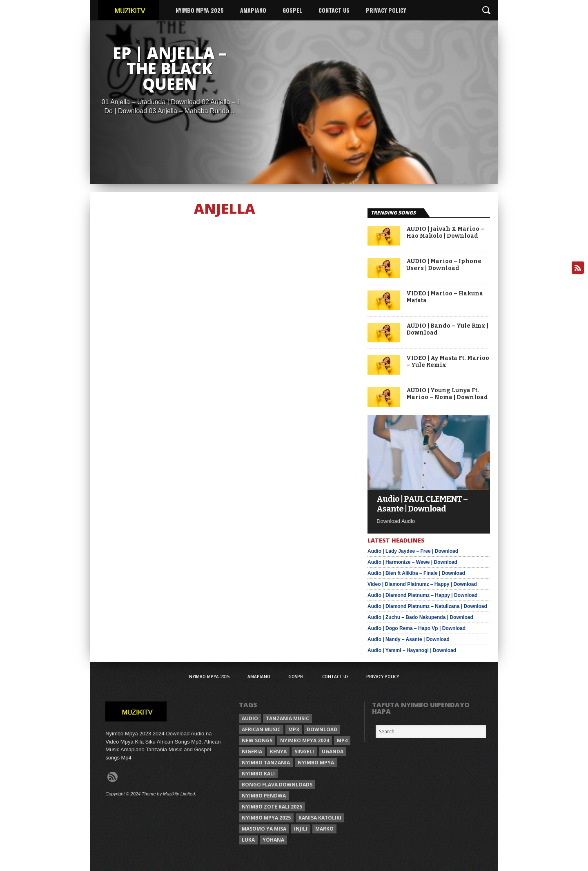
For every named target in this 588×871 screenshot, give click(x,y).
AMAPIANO (253, 10)
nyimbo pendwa (264, 796)
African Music (261, 729)
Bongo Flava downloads (277, 785)
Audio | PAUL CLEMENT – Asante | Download (422, 504)
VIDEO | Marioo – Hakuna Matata (445, 297)
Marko (324, 829)
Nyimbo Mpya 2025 (200, 10)
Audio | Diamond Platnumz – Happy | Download (422, 595)
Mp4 (342, 740)
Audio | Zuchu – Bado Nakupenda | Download (420, 617)
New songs (257, 740)
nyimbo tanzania (266, 763)
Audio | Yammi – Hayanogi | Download (412, 650)
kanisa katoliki (320, 818)
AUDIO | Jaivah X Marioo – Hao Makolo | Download (445, 233)
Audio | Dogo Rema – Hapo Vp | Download (416, 628)
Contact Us (334, 10)
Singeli (304, 752)
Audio (250, 718)
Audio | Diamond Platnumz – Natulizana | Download (427, 606)
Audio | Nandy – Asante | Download (409, 639)
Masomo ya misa (264, 829)
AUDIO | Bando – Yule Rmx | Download (447, 329)
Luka (248, 840)
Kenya (278, 752)
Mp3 (294, 729)
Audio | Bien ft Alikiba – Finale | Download (416, 573)
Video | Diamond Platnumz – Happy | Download (422, 584)
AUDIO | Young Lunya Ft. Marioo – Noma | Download (447, 394)
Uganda (333, 752)
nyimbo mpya (316, 763)
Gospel (292, 10)
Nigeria (252, 752)
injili (301, 829)
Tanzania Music (287, 718)
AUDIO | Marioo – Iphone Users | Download (444, 265)
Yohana (273, 840)
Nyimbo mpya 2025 (266, 818)
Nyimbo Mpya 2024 (305, 740)
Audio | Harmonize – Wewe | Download (412, 562)
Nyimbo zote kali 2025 (272, 807)
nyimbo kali (258, 774)
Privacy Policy (386, 10)
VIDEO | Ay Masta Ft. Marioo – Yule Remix (448, 362)
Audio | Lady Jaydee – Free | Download (413, 551)
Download (322, 729)
